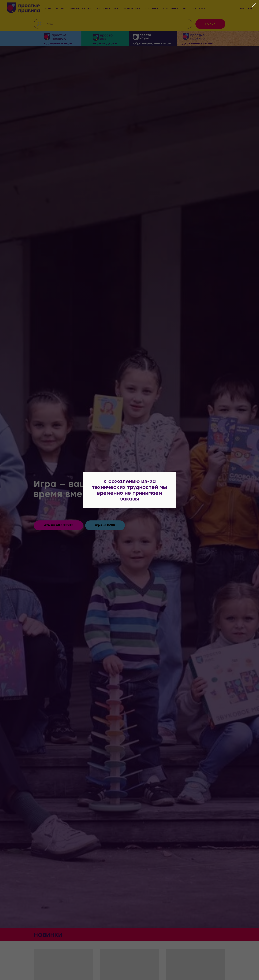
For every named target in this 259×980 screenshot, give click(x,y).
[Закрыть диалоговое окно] (254, 5)
